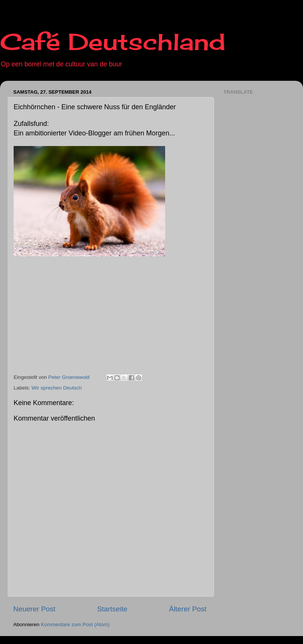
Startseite (112, 609)
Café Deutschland (113, 42)
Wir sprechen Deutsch (57, 388)
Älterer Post (188, 609)
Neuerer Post (34, 609)
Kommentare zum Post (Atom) (75, 624)
